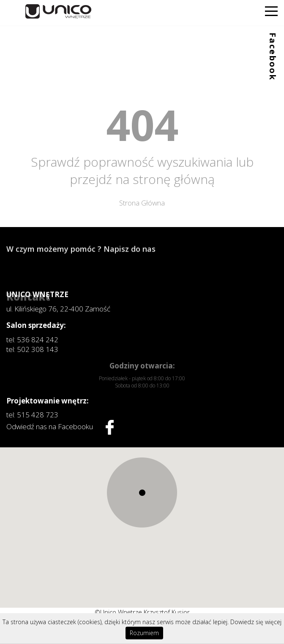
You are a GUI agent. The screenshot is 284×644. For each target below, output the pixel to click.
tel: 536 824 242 (32, 340)
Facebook (273, 57)
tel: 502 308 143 (32, 349)
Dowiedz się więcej (256, 622)
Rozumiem (144, 633)
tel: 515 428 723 (32, 415)
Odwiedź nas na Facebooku (60, 427)
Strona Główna (142, 203)
